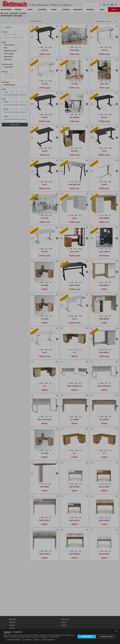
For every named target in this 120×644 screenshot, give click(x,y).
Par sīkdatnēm (17, 632)
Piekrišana (7, 632)
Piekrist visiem (87, 636)
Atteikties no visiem (106, 636)
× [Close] (116, 631)
